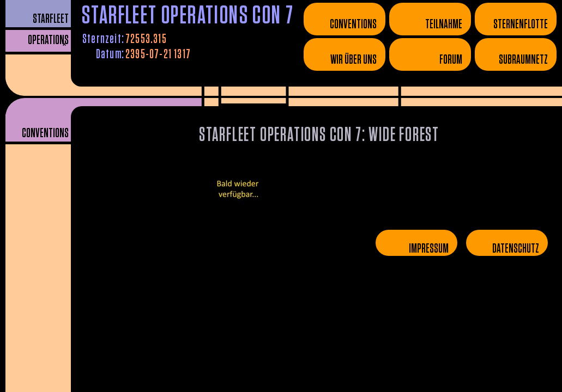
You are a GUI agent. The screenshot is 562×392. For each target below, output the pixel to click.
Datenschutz (516, 249)
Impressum (429, 249)
